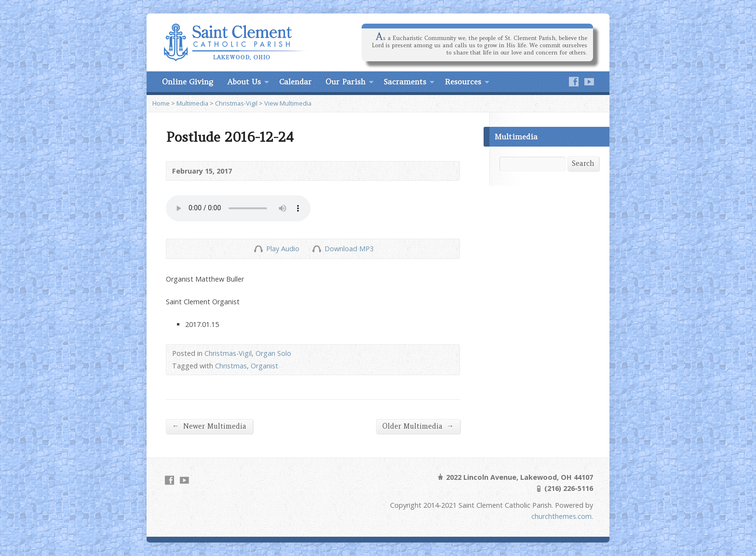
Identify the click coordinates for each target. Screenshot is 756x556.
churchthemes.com (561, 516)
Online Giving (188, 81)
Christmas (231, 366)
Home (161, 103)
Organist (264, 366)
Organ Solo (273, 353)
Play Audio (258, 249)
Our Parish (345, 81)
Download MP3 (349, 249)
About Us (244, 81)
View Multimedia (288, 103)
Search (583, 163)
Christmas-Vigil (236, 103)
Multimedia (192, 103)
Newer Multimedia (209, 426)
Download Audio (317, 249)
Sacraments (405, 81)
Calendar (295, 81)
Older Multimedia (418, 426)
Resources (463, 81)
